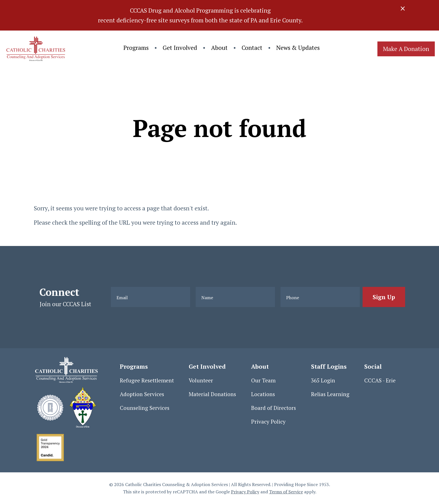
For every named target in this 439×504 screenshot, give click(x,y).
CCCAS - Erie (380, 380)
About (219, 48)
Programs (136, 48)
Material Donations (212, 394)
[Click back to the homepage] (35, 49)
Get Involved (180, 48)
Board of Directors (274, 408)
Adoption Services (142, 394)
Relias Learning (330, 394)
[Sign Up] (384, 297)
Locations (263, 394)
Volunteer (201, 380)
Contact (252, 48)
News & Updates (298, 48)
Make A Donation (406, 49)
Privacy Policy (268, 422)
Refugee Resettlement (147, 380)
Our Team (263, 380)
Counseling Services (145, 408)
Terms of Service (286, 492)
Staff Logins (329, 366)
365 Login (323, 380)
